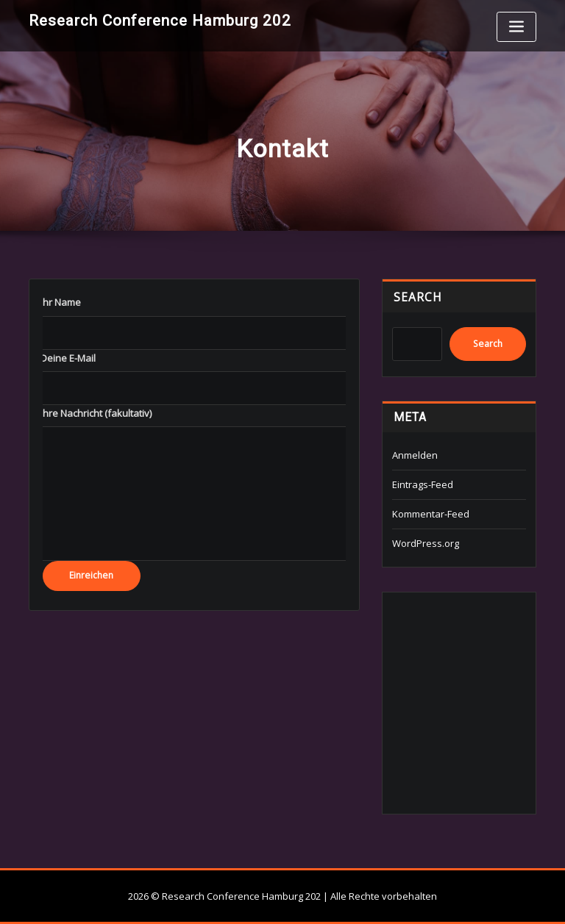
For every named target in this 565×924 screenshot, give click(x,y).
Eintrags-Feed (423, 484)
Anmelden (415, 455)
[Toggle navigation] (516, 27)
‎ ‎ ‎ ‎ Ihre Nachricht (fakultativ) (92, 413)
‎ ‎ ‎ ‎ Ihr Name (56, 302)
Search (418, 297)
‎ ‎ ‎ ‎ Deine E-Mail (64, 358)
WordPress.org (426, 543)
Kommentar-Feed (431, 514)
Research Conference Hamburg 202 (160, 21)
